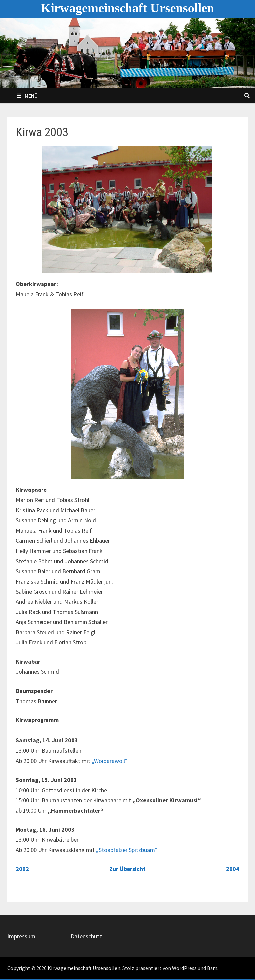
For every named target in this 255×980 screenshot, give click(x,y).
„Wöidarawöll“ (110, 761)
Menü (27, 96)
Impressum (21, 936)
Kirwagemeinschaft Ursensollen (127, 8)
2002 (22, 869)
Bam (212, 968)
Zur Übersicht (127, 869)
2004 (233, 869)
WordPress (184, 968)
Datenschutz (86, 936)
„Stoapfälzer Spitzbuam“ (127, 850)
